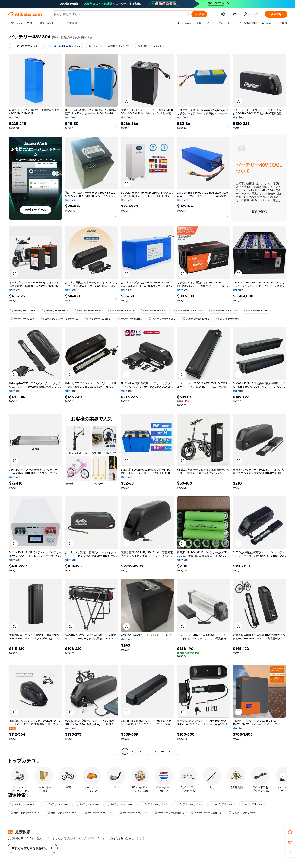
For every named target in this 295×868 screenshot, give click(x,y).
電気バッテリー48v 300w (25, 813)
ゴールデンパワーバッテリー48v (60, 319)
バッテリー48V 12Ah (22, 311)
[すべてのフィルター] (26, 46)
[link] (290, 832)
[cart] (235, 15)
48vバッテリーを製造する (169, 813)
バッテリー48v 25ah (98, 319)
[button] (188, 14)
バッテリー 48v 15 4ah (119, 804)
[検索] (199, 14)
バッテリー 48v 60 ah (55, 311)
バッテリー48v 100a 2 (162, 319)
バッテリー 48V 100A (121, 311)
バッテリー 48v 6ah (56, 804)
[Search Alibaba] (118, 14)
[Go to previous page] (117, 751)
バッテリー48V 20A (256, 311)
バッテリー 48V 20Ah (154, 311)
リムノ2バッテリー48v (242, 813)
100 (170, 751)
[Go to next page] (178, 751)
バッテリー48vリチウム (154, 804)
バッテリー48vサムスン (98, 813)
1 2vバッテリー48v (221, 804)
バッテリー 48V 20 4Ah (188, 311)
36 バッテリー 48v (227, 319)
